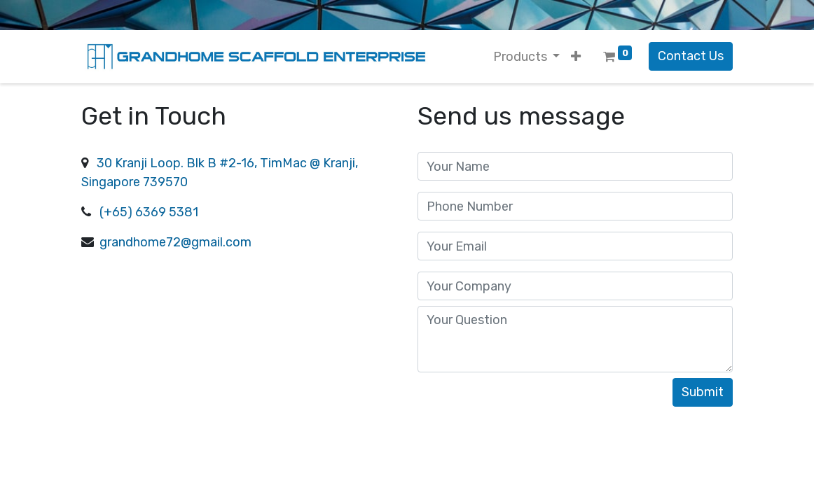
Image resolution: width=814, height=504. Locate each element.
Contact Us (691, 56)
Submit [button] (703, 392)
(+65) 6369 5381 (147, 212)
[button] (576, 57)
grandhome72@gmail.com (174, 242)
